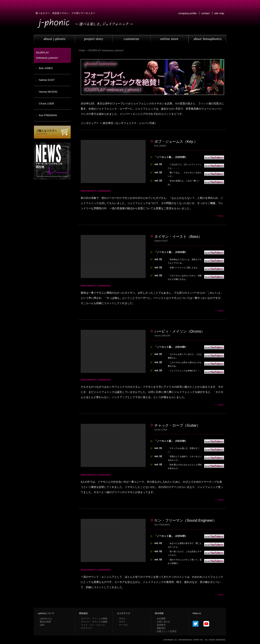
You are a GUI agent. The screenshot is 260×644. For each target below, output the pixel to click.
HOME (82, 51)
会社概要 (161, 618)
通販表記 (161, 628)
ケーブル (123, 625)
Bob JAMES (46, 68)
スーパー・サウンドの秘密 (94, 622)
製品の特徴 (45, 622)
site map (219, 13)
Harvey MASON (48, 92)
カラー (122, 622)
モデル (122, 618)
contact (205, 13)
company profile (187, 13)
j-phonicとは (46, 618)
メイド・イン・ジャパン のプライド (93, 626)
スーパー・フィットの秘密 (94, 618)
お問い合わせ (163, 622)
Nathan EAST (47, 80)
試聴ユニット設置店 (167, 631)
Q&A (42, 625)
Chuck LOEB (46, 104)
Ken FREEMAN (48, 115)
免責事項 (161, 625)
